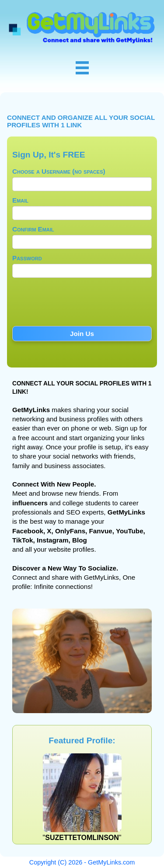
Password (27, 258)
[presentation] (82, 304)
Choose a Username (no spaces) (59, 171)
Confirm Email (33, 229)
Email (20, 200)
